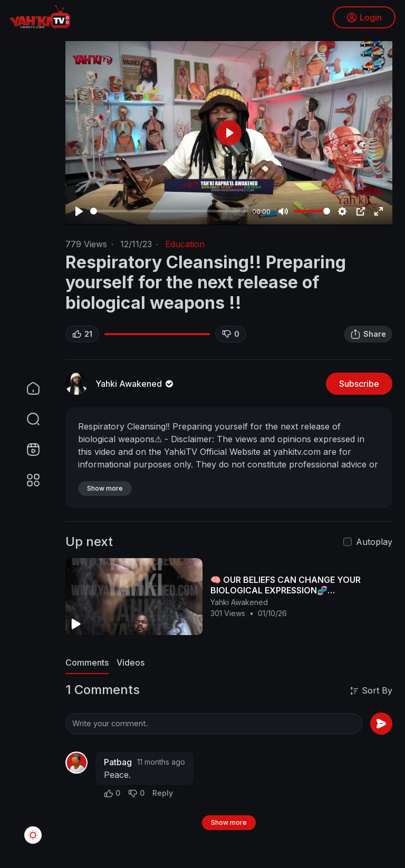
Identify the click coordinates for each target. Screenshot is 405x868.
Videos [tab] (131, 662)
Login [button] (363, 18)
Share (368, 334)
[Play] (79, 211)
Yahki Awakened (135, 384)
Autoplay (374, 542)
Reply (163, 793)
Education (185, 244)
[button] (26, 419)
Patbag (118, 762)
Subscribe (359, 384)
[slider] (169, 211)
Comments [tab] (87, 662)
